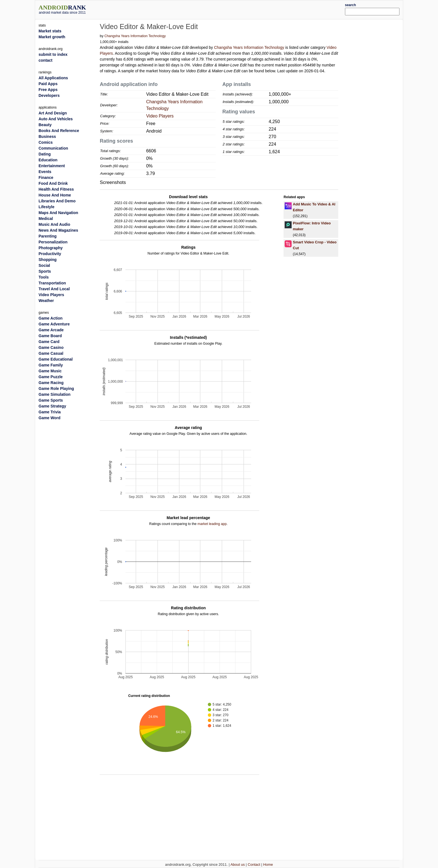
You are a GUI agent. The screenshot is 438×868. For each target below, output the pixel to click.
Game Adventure (54, 324)
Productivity (50, 254)
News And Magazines (58, 230)
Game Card (49, 342)
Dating (45, 154)
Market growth (52, 37)
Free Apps (48, 90)
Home (268, 865)
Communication (53, 148)
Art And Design (53, 113)
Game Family (51, 365)
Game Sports (51, 400)
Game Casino (51, 347)
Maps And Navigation (58, 213)
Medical (46, 219)
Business (47, 136)
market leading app (212, 524)
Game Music (50, 371)
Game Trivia (50, 412)
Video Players (160, 116)
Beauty (45, 125)
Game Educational (56, 359)
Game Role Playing (56, 389)
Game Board (50, 336)
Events (45, 172)
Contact (254, 865)
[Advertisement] (234, 9)
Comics (46, 142)
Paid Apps (48, 84)
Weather (46, 301)
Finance (46, 178)
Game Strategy (52, 406)
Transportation (52, 283)
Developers (49, 95)
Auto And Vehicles (56, 119)
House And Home (55, 195)
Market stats (50, 31)
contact (46, 60)
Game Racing (51, 383)
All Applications (53, 78)
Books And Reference (59, 131)
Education (48, 160)
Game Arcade (51, 330)
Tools (44, 277)
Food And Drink (53, 183)
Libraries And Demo (57, 201)
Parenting (48, 236)
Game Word (49, 418)
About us (238, 865)
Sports (45, 271)
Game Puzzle (51, 377)
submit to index (53, 54)
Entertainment (52, 166)
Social (44, 265)
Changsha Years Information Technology (135, 36)
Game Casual (51, 353)
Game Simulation (54, 394)
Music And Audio (54, 224)
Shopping (48, 260)
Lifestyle (47, 207)
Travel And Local (54, 289)
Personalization (53, 242)
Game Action (51, 318)
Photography (51, 248)
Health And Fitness (56, 189)
